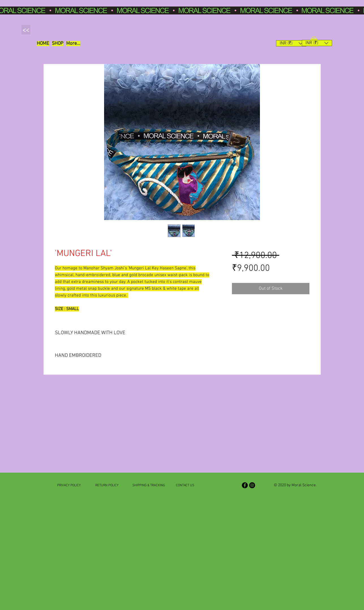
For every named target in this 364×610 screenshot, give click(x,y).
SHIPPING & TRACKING (149, 485)
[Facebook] (245, 485)
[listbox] (291, 43)
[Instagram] (252, 485)
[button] (58, 44)
